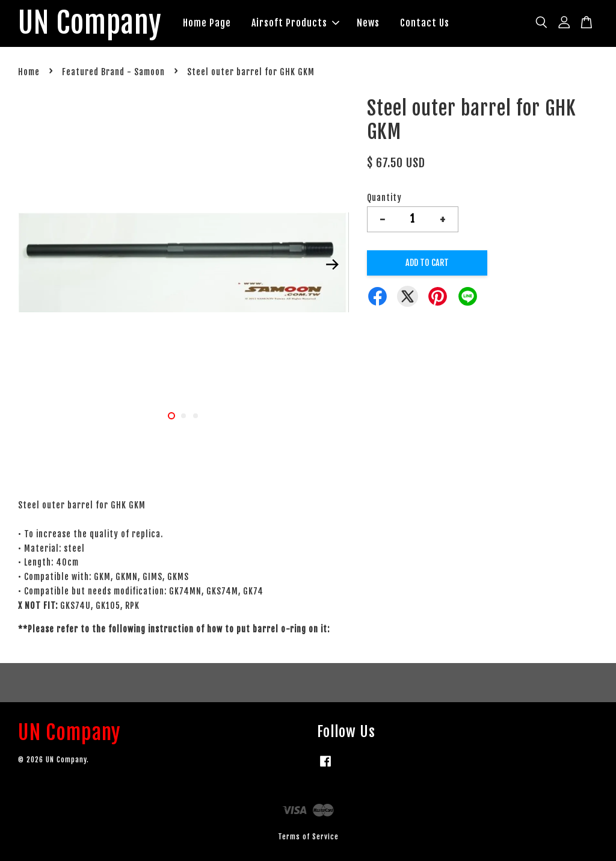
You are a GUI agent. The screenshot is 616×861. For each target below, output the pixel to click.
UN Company (90, 23)
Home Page (207, 23)
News (368, 23)
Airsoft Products (295, 23)
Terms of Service (308, 837)
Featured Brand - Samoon (113, 72)
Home (29, 72)
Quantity (384, 198)
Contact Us (425, 23)
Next (333, 265)
